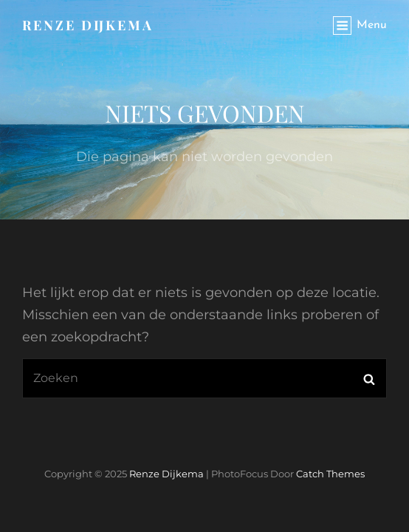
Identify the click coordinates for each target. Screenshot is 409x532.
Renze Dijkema (88, 25)
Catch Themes (330, 474)
